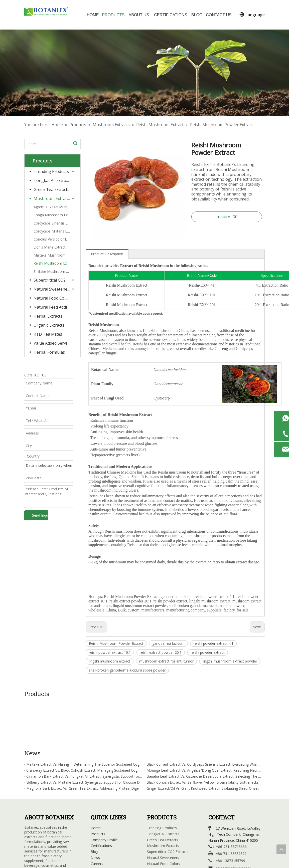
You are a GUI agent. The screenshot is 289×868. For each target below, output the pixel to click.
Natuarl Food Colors (164, 819)
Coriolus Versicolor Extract (54, 239)
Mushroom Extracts (52, 198)
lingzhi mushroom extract (110, 661)
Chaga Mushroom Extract (54, 215)
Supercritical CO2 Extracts (54, 280)
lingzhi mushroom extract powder (230, 661)
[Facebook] (28, 837)
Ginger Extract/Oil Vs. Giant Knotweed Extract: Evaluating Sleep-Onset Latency (205, 744)
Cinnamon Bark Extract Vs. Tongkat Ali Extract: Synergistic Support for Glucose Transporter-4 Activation (84, 732)
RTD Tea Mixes (48, 334)
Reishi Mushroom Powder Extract (116, 643)
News (95, 813)
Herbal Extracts (48, 316)
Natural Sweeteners (52, 289)
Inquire (227, 217)
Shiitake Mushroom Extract (54, 271)
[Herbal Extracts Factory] (144, 73)
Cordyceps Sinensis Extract (54, 223)
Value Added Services (53, 343)
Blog (94, 807)
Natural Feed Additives (54, 307)
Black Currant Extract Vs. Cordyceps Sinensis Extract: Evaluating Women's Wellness (205, 720)
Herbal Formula (160, 849)
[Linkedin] (39, 837)
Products (98, 790)
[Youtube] (49, 837)
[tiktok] (69, 837)
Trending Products (51, 171)
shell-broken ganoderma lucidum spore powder (127, 670)
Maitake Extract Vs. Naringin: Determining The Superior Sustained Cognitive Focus (84, 720)
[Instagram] (59, 837)
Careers (97, 819)
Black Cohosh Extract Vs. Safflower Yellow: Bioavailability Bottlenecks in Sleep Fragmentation (205, 738)
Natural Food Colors (53, 298)
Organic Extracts (49, 325)
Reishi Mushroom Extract (54, 263)
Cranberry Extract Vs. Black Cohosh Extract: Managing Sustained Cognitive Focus (84, 726)
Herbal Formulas (49, 352)
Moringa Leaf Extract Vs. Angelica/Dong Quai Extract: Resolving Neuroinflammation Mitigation (205, 726)
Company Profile (104, 795)
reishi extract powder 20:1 (161, 652)
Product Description (107, 254)
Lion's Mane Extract (50, 247)
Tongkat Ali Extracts (52, 180)
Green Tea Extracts (51, 189)
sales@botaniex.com (233, 824)
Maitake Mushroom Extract (54, 255)
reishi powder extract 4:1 (213, 643)
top (281, 849)
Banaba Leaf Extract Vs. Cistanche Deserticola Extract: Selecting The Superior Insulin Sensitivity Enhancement (205, 732)
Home (96, 784)
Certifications (101, 801)
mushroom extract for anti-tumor (166, 661)
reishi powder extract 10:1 (110, 652)
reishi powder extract (208, 652)
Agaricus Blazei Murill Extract (54, 207)
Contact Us (100, 825)
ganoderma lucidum (168, 643)
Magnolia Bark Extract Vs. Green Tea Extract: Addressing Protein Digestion (84, 744)
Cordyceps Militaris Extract (54, 231)
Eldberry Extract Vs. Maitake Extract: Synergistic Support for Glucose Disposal (84, 738)
